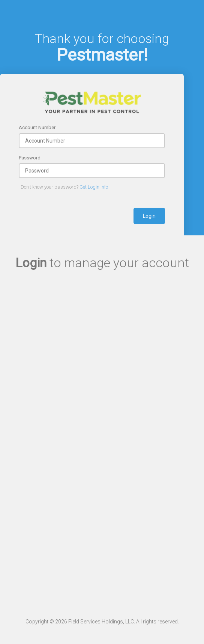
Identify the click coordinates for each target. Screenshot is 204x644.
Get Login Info (94, 187)
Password (30, 158)
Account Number (37, 127)
